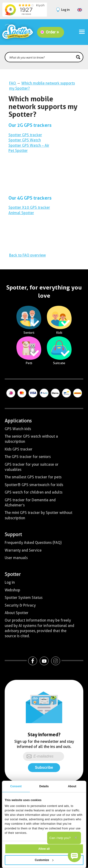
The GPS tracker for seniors (28, 457)
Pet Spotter (18, 151)
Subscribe (44, 767)
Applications (18, 421)
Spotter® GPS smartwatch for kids (34, 485)
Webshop (12, 590)
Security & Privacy (20, 605)
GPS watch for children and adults (34, 492)
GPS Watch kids (18, 429)
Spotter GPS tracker (25, 135)
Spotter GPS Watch (25, 140)
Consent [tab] (16, 786)
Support (13, 535)
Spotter (13, 574)
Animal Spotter (21, 213)
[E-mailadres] (44, 756)
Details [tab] (44, 786)
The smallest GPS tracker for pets (33, 477)
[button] (74, 856)
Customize (44, 860)
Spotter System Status (24, 598)
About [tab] (72, 786)
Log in (10, 582)
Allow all (44, 849)
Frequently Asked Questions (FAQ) (33, 543)
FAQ (13, 83)
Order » (52, 32)
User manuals (16, 558)
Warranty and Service (23, 550)
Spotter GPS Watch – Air (29, 145)
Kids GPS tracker (19, 449)
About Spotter (17, 613)
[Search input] (41, 57)
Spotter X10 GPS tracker (29, 207)
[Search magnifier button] (78, 57)
